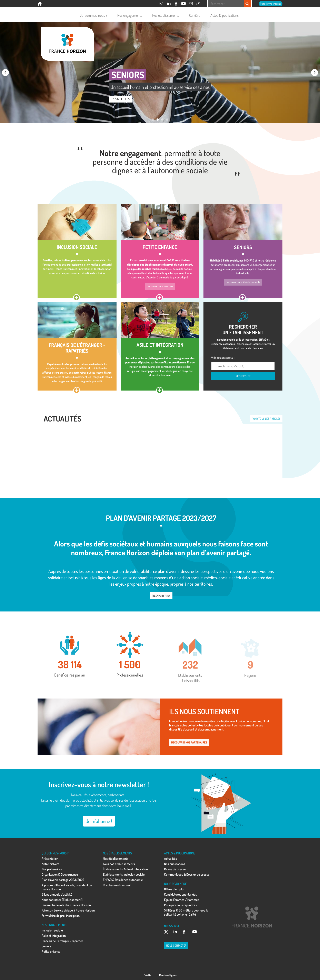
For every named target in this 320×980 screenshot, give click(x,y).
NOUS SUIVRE (172, 926)
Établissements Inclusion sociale (124, 874)
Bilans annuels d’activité (57, 894)
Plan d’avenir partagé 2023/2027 (63, 880)
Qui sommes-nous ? (94, 15)
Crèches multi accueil (117, 885)
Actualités (171, 859)
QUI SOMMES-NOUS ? (55, 853)
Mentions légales (168, 975)
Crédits (147, 975)
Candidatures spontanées (181, 894)
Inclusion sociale (52, 930)
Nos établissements (167, 15)
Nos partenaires (52, 869)
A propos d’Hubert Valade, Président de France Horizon (67, 887)
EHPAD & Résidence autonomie (123, 880)
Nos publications (175, 864)
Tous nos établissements (119, 864)
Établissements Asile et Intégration (125, 869)
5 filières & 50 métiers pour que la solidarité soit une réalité (186, 912)
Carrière (196, 15)
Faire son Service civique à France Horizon (68, 910)
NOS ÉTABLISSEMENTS (117, 853)
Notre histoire (51, 864)
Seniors (47, 946)
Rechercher (243, 376)
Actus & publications (226, 15)
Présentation (50, 859)
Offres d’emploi (174, 889)
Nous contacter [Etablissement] (62, 900)
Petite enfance (51, 951)
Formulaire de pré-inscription (61, 916)
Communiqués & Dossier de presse (187, 874)
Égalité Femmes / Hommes (182, 900)
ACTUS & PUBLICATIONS (180, 853)
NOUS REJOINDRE (175, 884)
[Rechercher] (247, 4)
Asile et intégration (54, 936)
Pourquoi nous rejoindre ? (181, 905)
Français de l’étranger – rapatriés (63, 941)
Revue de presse (175, 869)
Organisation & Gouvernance (60, 874)
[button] (5, 72)
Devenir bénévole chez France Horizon (66, 905)
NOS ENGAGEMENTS (54, 925)
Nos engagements (131, 15)
